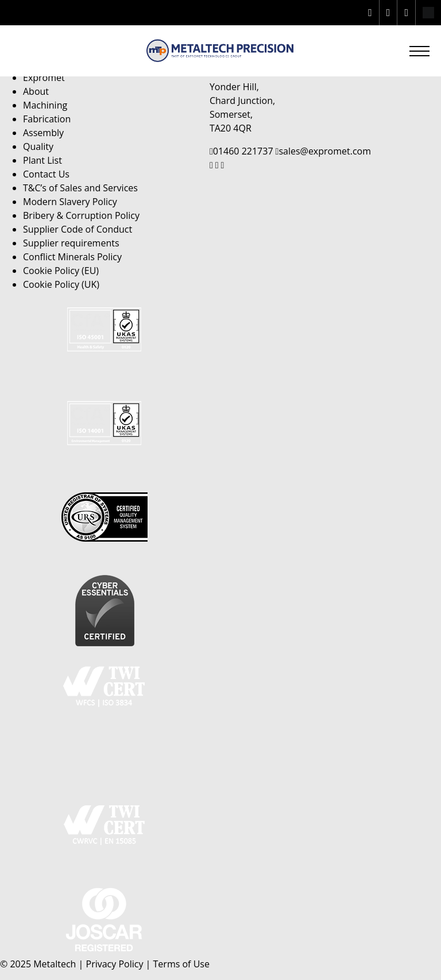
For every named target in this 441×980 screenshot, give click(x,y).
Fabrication (47, 119)
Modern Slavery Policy (70, 202)
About (36, 91)
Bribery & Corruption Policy (81, 215)
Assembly (43, 133)
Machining (45, 105)
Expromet (44, 78)
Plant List (42, 160)
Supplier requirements (71, 243)
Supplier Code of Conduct (78, 229)
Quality (38, 146)
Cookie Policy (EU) (61, 271)
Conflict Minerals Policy (72, 257)
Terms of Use (181, 964)
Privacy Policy (115, 964)
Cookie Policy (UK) (61, 284)
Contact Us (46, 174)
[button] (419, 51)
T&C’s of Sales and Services (80, 188)
